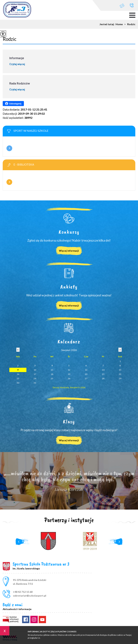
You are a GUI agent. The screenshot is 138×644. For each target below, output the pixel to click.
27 (86, 378)
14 (103, 370)
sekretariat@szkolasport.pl (122, 6)
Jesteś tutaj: (108, 24)
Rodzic (129, 24)
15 (120, 370)
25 (52, 378)
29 (120, 378)
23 (18, 378)
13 (86, 370)
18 (52, 374)
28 (103, 378)
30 (18, 383)
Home (119, 24)
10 (35, 370)
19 (69, 374)
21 (103, 374)
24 (35, 378)
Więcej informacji (9, 148)
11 (52, 370)
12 (69, 370)
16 (18, 374)
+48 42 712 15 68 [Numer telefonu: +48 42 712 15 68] (23, 592)
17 (35, 374)
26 (69, 378)
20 (86, 374)
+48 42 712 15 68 (132, 5)
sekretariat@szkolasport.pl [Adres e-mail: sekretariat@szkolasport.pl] (30, 596)
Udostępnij (13, 104)
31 (35, 383)
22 (120, 374)
